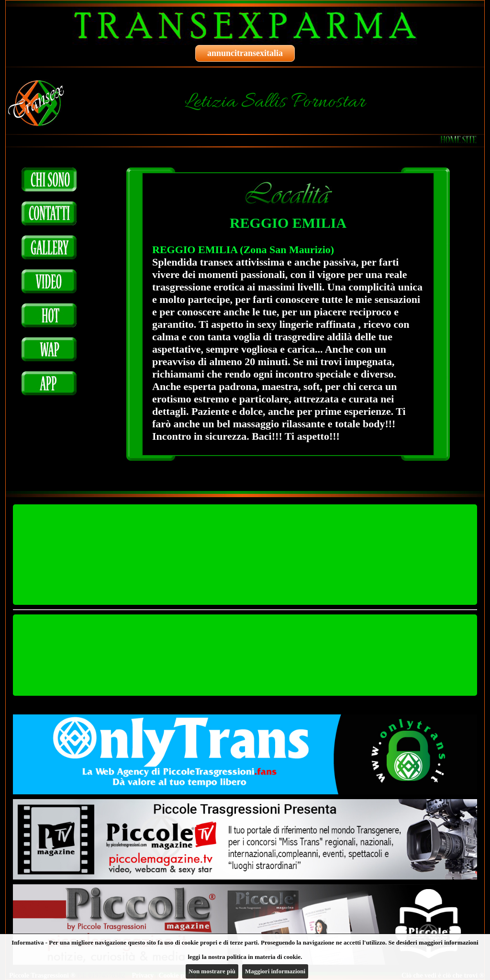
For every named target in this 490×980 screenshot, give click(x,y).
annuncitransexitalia (245, 53)
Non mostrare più (212, 971)
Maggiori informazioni (275, 971)
